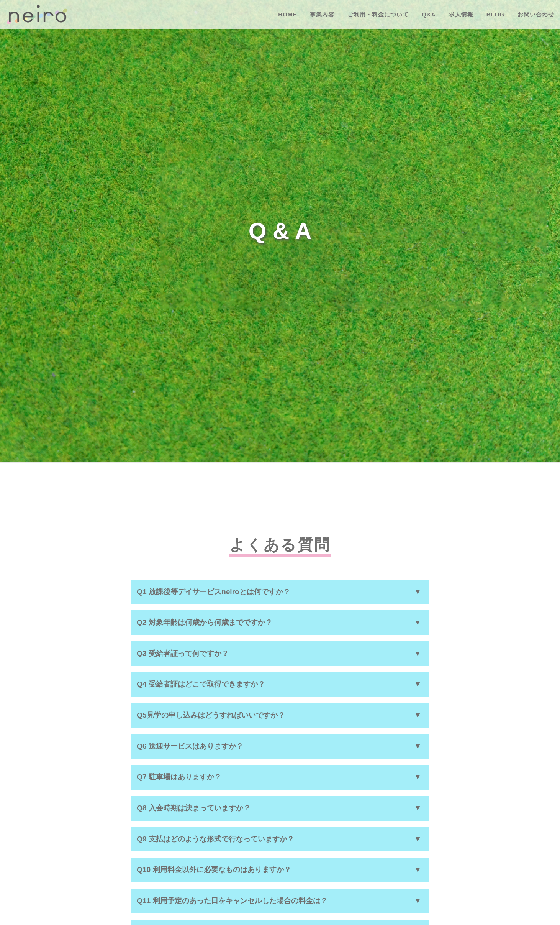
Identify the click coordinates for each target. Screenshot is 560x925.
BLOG (495, 14)
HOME (287, 14)
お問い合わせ (536, 14)
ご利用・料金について (378, 14)
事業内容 (322, 14)
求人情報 (461, 14)
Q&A (429, 14)
